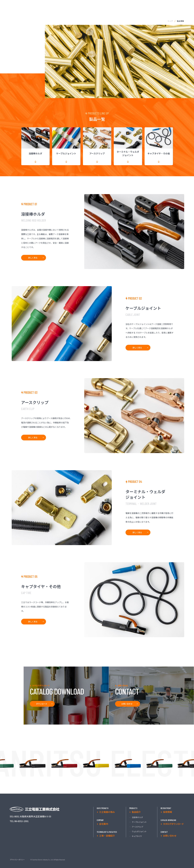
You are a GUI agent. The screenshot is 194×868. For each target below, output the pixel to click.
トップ (170, 21)
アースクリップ (138, 827)
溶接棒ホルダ (137, 817)
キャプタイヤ (137, 836)
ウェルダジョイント (139, 831)
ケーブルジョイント (139, 822)
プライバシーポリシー (17, 860)
